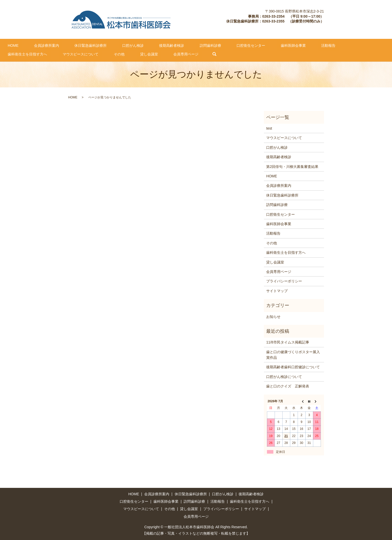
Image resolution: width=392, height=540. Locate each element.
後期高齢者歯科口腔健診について (293, 367)
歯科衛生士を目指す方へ (305, 45)
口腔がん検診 (109, 45)
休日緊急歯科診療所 (73, 45)
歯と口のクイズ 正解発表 (288, 386)
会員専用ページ (63, 54)
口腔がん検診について (284, 376)
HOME (10, 45)
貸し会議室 (32, 54)
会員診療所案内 (36, 45)
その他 (10, 54)
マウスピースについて (352, 45)
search (88, 54)
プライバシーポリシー (284, 281)
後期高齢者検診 (141, 45)
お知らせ (273, 316)
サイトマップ (277, 290)
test (269, 128)
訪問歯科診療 (173, 45)
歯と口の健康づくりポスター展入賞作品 (293, 354)
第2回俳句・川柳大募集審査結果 (292, 166)
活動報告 (270, 45)
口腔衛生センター (206, 45)
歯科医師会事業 (242, 45)
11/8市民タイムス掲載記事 (288, 342)
